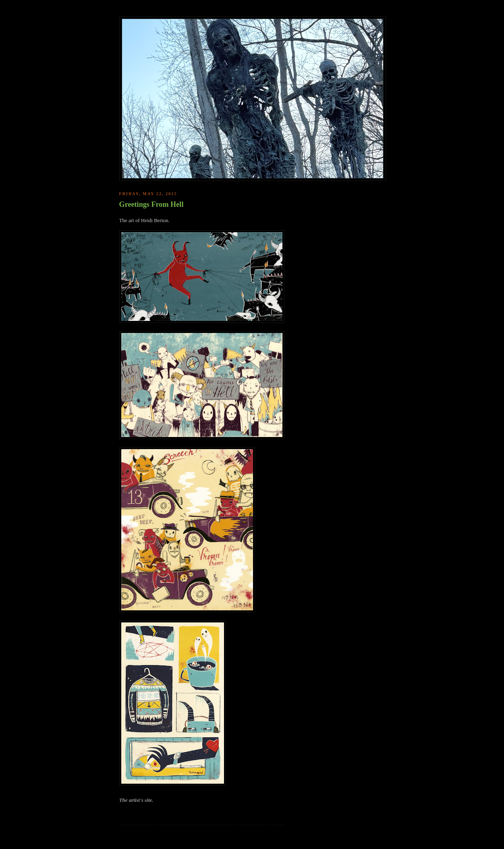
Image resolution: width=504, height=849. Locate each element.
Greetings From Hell (151, 204)
